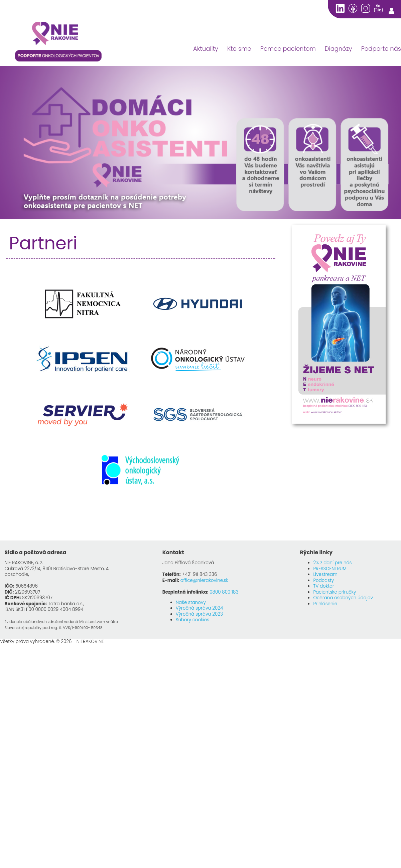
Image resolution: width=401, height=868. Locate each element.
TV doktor (323, 586)
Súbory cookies (192, 620)
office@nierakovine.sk (204, 580)
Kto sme (239, 49)
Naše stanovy (191, 602)
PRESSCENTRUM (330, 569)
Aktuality (206, 49)
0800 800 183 (224, 592)
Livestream (325, 574)
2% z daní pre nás (332, 563)
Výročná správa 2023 (199, 614)
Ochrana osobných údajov (343, 598)
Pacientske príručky (335, 592)
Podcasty (323, 580)
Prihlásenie (325, 604)
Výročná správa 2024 (199, 608)
